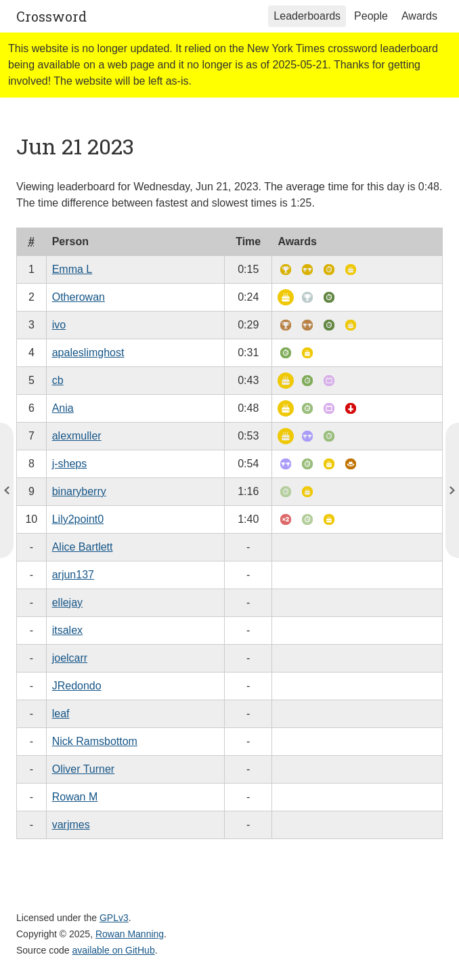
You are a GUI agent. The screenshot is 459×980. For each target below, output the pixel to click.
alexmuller (77, 436)
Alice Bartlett (83, 547)
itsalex (67, 630)
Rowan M (75, 797)
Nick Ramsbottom (95, 741)
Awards (419, 16)
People (371, 16)
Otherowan (79, 297)
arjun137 (73, 575)
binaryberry (79, 491)
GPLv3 (114, 918)
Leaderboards (307, 16)
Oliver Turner (83, 769)
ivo (59, 325)
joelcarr (70, 658)
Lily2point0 (78, 519)
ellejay (67, 602)
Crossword (51, 16)
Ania (63, 408)
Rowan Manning (130, 934)
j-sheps (70, 464)
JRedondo (77, 686)
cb (58, 380)
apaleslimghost (88, 353)
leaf (61, 713)
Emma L (72, 269)
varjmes (71, 825)
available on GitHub (114, 950)
